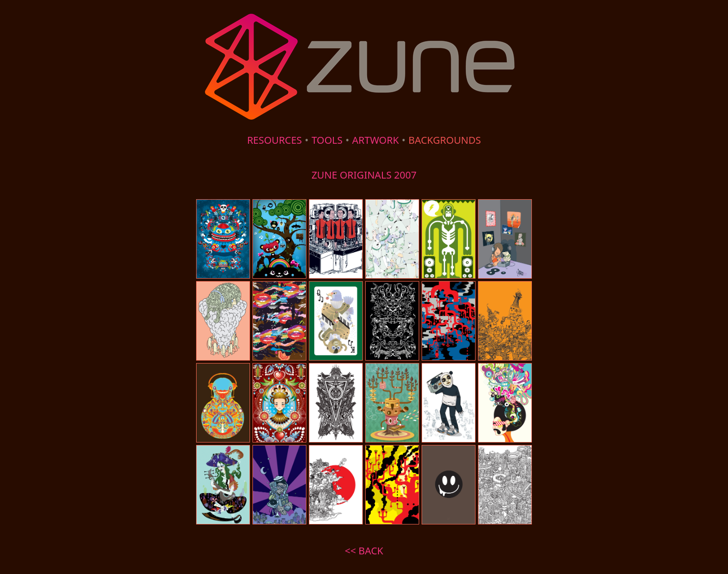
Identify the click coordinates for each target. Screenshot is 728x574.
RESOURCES (275, 140)
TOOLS (327, 140)
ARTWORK (375, 140)
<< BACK (364, 551)
